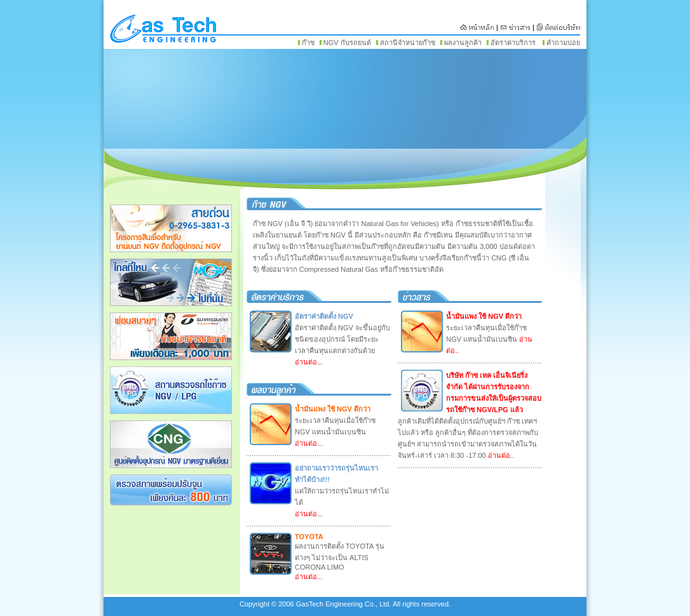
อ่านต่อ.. (500, 455)
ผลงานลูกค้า (463, 43)
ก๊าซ (308, 43)
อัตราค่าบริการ (513, 43)
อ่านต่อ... (309, 362)
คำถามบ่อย (563, 43)
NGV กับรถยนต (347, 43)
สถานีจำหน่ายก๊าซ (408, 43)
